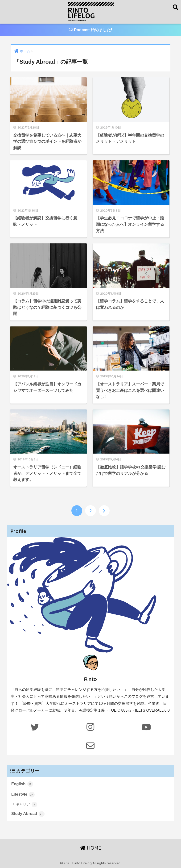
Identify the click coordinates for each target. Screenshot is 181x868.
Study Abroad (28, 814)
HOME (91, 848)
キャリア (27, 805)
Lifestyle (23, 795)
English (22, 784)
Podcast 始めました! (90, 30)
